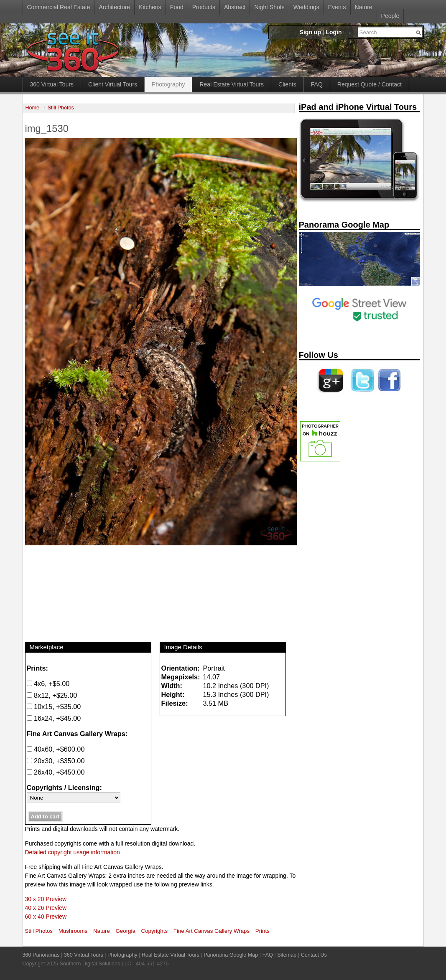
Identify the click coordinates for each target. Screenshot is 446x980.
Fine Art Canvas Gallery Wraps (212, 931)
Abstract (235, 7)
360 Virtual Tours (52, 84)
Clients (287, 84)
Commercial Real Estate (59, 7)
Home (33, 108)
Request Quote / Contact (370, 84)
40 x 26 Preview (46, 908)
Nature (364, 7)
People (390, 16)
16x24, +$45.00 (54, 718)
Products (204, 7)
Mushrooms (73, 931)
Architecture (114, 7)
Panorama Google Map (231, 955)
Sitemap (287, 955)
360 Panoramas (41, 955)
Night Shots (269, 7)
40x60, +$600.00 (56, 749)
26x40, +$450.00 (56, 772)
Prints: (37, 668)
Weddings (306, 7)
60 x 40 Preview (46, 917)
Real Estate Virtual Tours (232, 84)
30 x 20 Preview (46, 899)
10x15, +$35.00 (54, 707)
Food (177, 7)
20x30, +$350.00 (56, 761)
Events (337, 7)
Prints (263, 931)
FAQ (317, 84)
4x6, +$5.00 (48, 684)
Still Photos (61, 108)
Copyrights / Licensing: (64, 788)
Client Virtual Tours (113, 84)
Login (334, 32)
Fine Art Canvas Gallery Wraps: (77, 734)
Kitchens (150, 7)
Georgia (126, 931)
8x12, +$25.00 (52, 695)
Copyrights (155, 931)
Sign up (310, 32)
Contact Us (314, 955)
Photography (168, 84)
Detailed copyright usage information (73, 852)
